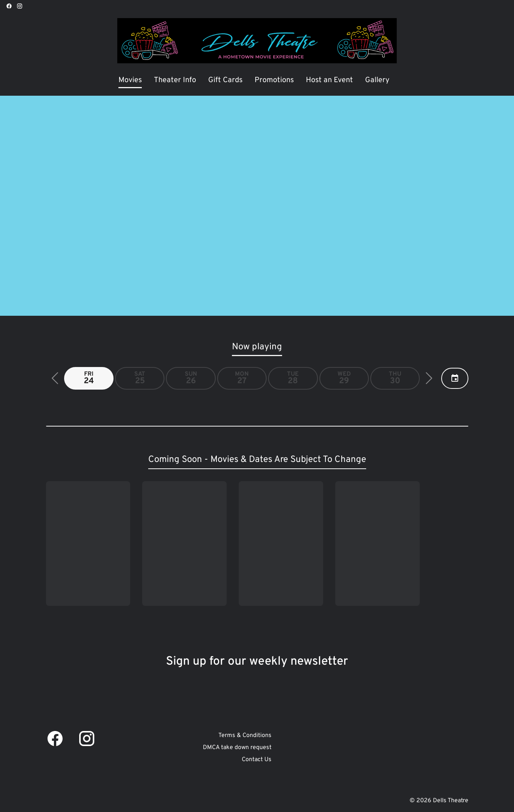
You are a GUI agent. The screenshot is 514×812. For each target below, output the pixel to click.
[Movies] (130, 81)
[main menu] (254, 81)
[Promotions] (274, 81)
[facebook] (9, 6)
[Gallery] (377, 81)
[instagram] (20, 6)
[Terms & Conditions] (245, 736)
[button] (55, 378)
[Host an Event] (329, 81)
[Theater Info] (175, 81)
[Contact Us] (257, 760)
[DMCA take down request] (237, 748)
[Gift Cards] (225, 81)
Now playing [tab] (257, 347)
